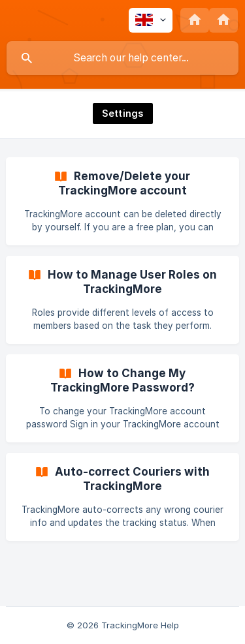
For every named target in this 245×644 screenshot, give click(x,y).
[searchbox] (122, 58)
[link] (122, 201)
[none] (151, 20)
